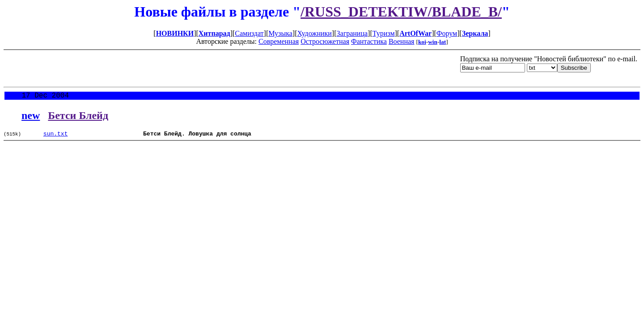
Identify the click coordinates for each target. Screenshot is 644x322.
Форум (447, 33)
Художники (314, 33)
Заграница (352, 33)
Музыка (280, 33)
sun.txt (56, 136)
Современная (279, 41)
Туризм (384, 33)
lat (443, 42)
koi (422, 42)
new (31, 117)
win (433, 42)
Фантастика (369, 41)
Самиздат (249, 33)
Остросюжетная (325, 41)
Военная (402, 41)
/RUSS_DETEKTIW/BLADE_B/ (401, 12)
